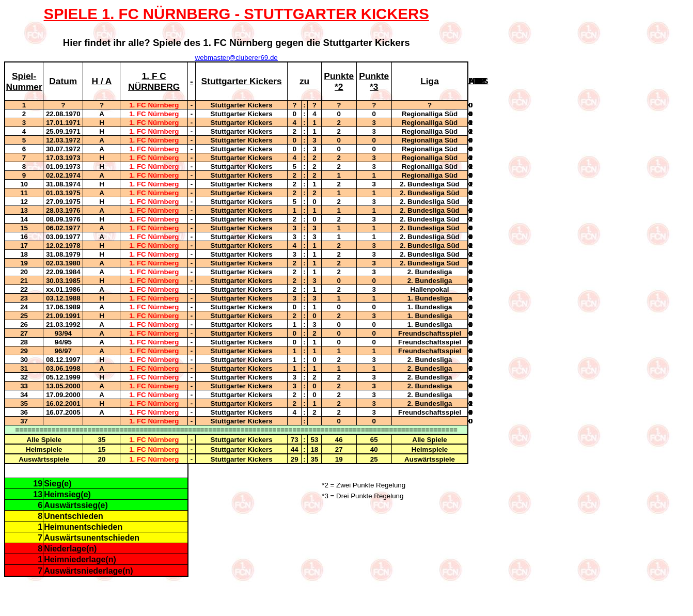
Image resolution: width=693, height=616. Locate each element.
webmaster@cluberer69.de (237, 58)
